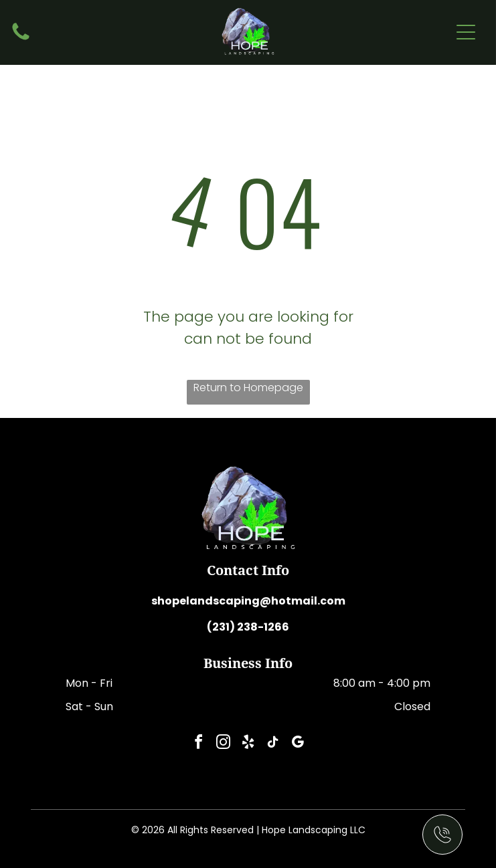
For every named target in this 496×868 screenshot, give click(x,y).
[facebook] (199, 744)
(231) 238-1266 (248, 627)
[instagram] (224, 744)
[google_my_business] (298, 744)
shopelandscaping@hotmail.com (248, 601)
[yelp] (248, 744)
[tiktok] (273, 744)
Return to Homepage (248, 388)
